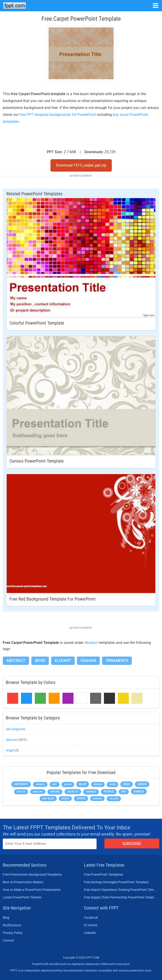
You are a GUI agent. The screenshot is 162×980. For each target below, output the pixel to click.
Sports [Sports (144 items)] (65, 799)
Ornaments (117, 661)
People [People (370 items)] (109, 792)
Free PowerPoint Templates (103, 874)
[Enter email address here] (50, 844)
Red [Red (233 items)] (124, 792)
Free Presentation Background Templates (32, 874)
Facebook (91, 918)
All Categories (16, 729)
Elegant (63, 661)
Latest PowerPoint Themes (22, 897)
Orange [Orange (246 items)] (91, 792)
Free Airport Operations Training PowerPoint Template (120, 890)
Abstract (91, 643)
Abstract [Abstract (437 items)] (21, 784)
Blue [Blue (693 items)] (83, 784)
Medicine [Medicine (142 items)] (38, 792)
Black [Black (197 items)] (68, 784)
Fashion (88, 661)
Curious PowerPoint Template (37, 461)
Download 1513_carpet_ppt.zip (81, 165)
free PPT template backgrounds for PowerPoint (58, 115)
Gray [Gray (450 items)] (127, 784)
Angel (10, 750)
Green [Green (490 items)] (142, 784)
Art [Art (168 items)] (54, 784)
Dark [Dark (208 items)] (112, 784)
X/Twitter (91, 925)
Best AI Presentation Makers (23, 882)
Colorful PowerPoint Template (37, 323)
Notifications (12, 925)
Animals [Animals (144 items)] (40, 784)
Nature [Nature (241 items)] (55, 792)
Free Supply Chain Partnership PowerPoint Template (120, 897)
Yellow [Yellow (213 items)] (114, 799)
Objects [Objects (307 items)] (73, 792)
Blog (6, 918)
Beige (40, 661)
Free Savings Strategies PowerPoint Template (116, 882)
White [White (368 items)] (81, 798)
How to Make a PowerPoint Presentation (32, 890)
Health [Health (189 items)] (21, 792)
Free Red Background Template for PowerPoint (53, 599)
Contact (9, 940)
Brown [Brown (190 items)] (98, 784)
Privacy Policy (13, 933)
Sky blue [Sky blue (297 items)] (48, 799)
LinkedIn (90, 933)
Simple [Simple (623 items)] (139, 791)
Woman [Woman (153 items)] (97, 799)
